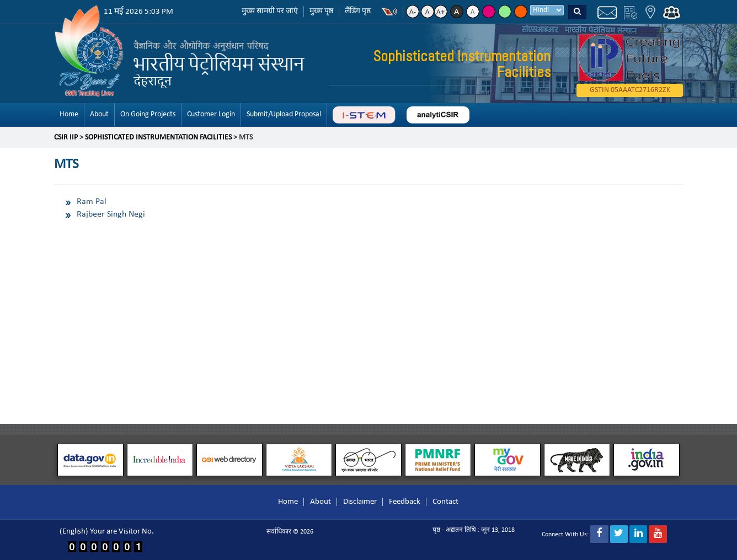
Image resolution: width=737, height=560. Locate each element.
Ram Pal (92, 202)
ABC (364, 115)
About (99, 114)
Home (69, 114)
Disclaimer (360, 502)
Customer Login (211, 114)
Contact (445, 502)
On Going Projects (148, 114)
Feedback (405, 502)
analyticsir (438, 115)
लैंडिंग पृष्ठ (358, 11)
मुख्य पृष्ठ (321, 11)
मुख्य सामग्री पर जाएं (270, 11)
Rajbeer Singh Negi (111, 214)
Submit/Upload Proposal (284, 114)
